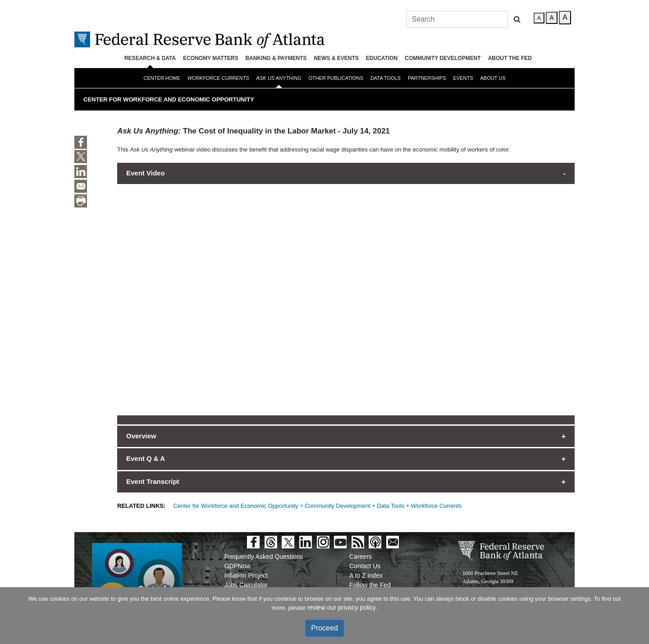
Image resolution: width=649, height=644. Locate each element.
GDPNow (238, 566)
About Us (493, 78)
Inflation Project (246, 575)
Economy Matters (210, 58)
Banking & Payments (276, 58)
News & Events (336, 58)
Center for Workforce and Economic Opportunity (169, 99)
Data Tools (386, 78)
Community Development (443, 58)
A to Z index (366, 575)
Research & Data (150, 58)
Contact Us (365, 566)
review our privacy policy (341, 607)
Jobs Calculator (246, 585)
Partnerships (427, 78)
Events (463, 78)
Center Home (162, 78)
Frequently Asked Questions (264, 557)
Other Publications (336, 78)
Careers (361, 557)
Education (382, 58)
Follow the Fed (370, 585)
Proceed (324, 628)
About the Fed (510, 58)
